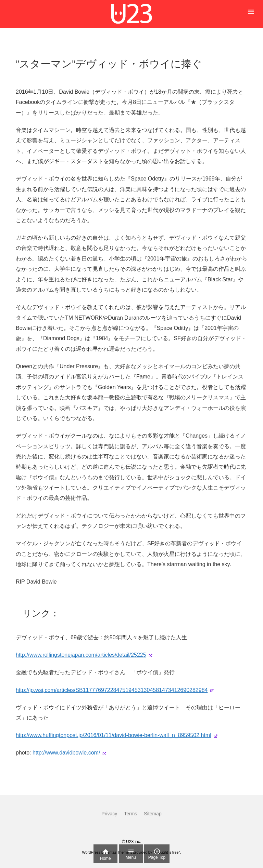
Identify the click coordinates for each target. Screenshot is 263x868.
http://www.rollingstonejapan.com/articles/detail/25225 (81, 655)
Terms (130, 814)
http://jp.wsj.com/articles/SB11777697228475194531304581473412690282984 (112, 690)
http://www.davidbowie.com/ (66, 753)
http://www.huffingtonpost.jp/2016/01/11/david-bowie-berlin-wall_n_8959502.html (114, 735)
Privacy (109, 814)
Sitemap (153, 814)
